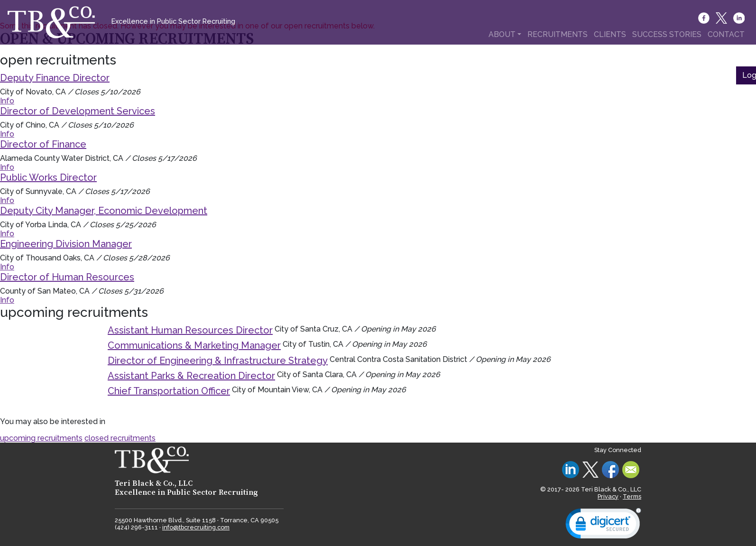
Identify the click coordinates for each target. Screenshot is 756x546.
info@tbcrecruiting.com (196, 527)
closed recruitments (120, 438)
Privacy (608, 496)
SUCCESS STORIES (667, 34)
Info (7, 101)
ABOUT (502, 34)
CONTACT (726, 34)
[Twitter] (722, 18)
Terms (632, 496)
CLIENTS (610, 34)
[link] (603, 526)
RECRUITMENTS (558, 34)
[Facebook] (705, 18)
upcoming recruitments (41, 438)
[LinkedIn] (740, 18)
